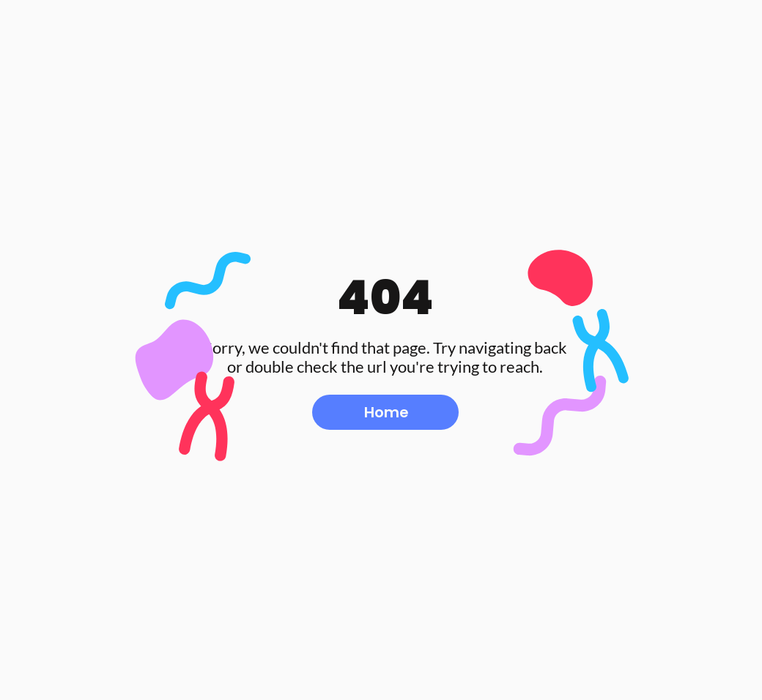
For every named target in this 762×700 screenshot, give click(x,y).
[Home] (385, 412)
